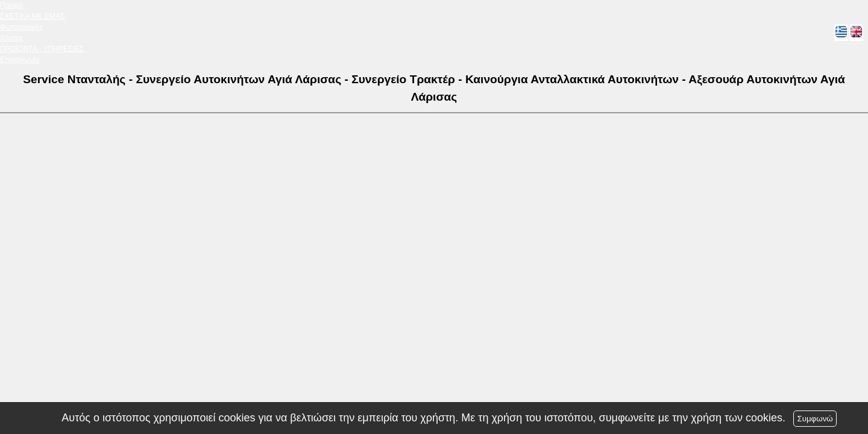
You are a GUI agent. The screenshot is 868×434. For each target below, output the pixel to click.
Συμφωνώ (815, 419)
